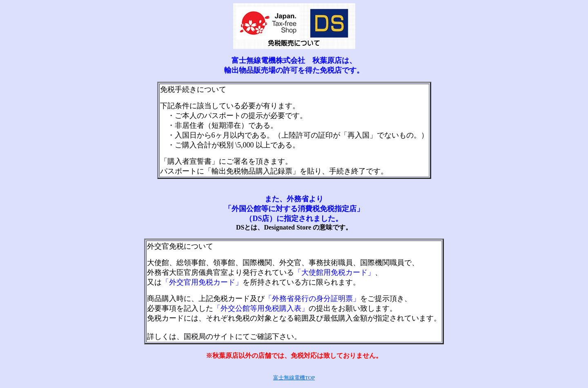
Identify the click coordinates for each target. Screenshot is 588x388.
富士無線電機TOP (294, 378)
